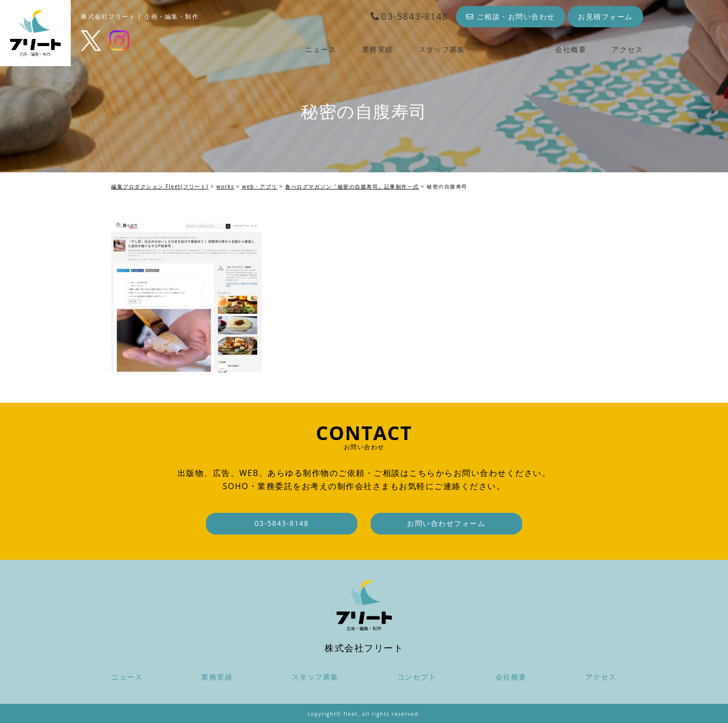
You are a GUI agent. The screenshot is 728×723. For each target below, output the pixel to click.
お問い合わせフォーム (446, 523)
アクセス (627, 49)
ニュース (321, 49)
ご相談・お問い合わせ (511, 16)
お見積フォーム (605, 16)
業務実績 (378, 49)
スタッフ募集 (442, 49)
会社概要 (571, 49)
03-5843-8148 (409, 16)
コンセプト (511, 49)
